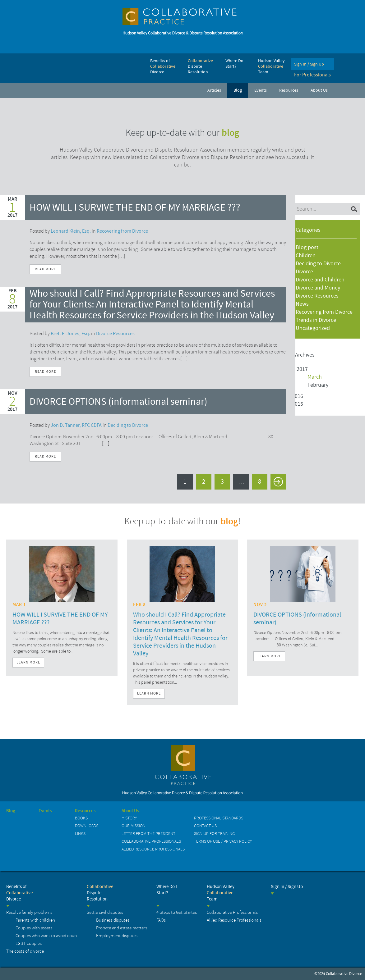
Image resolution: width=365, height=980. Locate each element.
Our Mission (134, 826)
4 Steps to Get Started (177, 912)
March (315, 377)
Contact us (205, 826)
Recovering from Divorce (324, 312)
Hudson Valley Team (221, 893)
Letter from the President (148, 834)
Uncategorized (313, 328)
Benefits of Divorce (19, 893)
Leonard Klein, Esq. (71, 231)
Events (45, 811)
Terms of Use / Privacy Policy (223, 841)
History (129, 818)
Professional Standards (219, 818)
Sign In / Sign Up (287, 887)
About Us (130, 811)
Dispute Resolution (100, 893)
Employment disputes (117, 936)
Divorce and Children (320, 280)
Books (81, 818)
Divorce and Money (318, 288)
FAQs (161, 920)
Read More (45, 269)
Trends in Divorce (316, 320)
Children (306, 255)
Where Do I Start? (167, 890)
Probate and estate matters (122, 928)
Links (80, 834)
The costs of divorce (25, 951)
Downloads (87, 826)
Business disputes (113, 920)
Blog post (307, 247)
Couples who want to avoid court (46, 936)
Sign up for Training (214, 834)
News (302, 304)
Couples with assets (34, 928)
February (318, 385)
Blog (11, 811)
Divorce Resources (317, 296)
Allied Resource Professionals (153, 849)
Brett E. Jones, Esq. (70, 334)
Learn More (28, 662)
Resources (85, 811)
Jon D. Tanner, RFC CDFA (76, 425)
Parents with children (35, 920)
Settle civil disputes (105, 912)
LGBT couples (29, 944)
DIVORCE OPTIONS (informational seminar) (118, 402)
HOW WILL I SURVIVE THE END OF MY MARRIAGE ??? (135, 208)
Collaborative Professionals (151, 841)
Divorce (304, 272)
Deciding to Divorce (318, 264)
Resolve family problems (29, 912)
